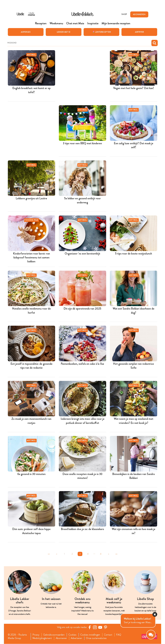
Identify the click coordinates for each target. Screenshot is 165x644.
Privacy (36, 635)
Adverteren (77, 638)
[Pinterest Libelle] (106, 627)
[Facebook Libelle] (90, 627)
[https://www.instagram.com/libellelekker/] (95, 627)
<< (49, 554)
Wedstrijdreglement (42, 638)
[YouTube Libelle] (100, 627)
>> (116, 554)
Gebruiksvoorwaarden (54, 635)
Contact (108, 635)
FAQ (119, 635)
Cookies (73, 635)
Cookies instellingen (90, 635)
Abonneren (61, 638)
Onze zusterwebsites (97, 638)
